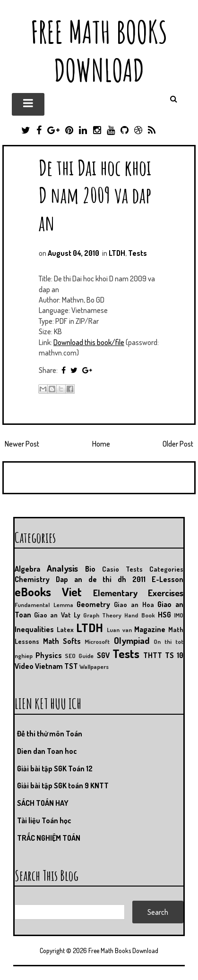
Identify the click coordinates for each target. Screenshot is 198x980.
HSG (164, 615)
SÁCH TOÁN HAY (43, 803)
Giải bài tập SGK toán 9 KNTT (63, 786)
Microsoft (97, 642)
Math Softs (62, 641)
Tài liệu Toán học (44, 820)
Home (101, 444)
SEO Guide (79, 656)
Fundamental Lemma (44, 605)
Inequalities (34, 629)
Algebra (27, 569)
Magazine (150, 629)
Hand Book (139, 615)
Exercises (166, 593)
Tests (138, 253)
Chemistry (32, 579)
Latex (65, 629)
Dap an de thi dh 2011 (101, 579)
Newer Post (22, 444)
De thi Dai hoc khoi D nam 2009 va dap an (95, 195)
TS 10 (174, 655)
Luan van (119, 630)
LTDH (117, 253)
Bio (90, 569)
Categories (166, 569)
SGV (103, 655)
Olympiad (132, 640)
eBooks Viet (48, 591)
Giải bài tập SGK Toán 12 (55, 769)
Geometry (93, 604)
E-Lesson (168, 579)
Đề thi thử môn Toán (50, 734)
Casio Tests (122, 569)
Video (24, 666)
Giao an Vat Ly (57, 615)
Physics (49, 655)
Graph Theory (102, 615)
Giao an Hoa (134, 604)
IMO (179, 615)
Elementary (115, 593)
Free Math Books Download (99, 51)
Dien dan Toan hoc (47, 751)
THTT (153, 655)
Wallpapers (94, 667)
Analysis (62, 568)
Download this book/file (89, 342)
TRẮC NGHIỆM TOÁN (49, 838)
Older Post (178, 444)
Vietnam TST (56, 666)
